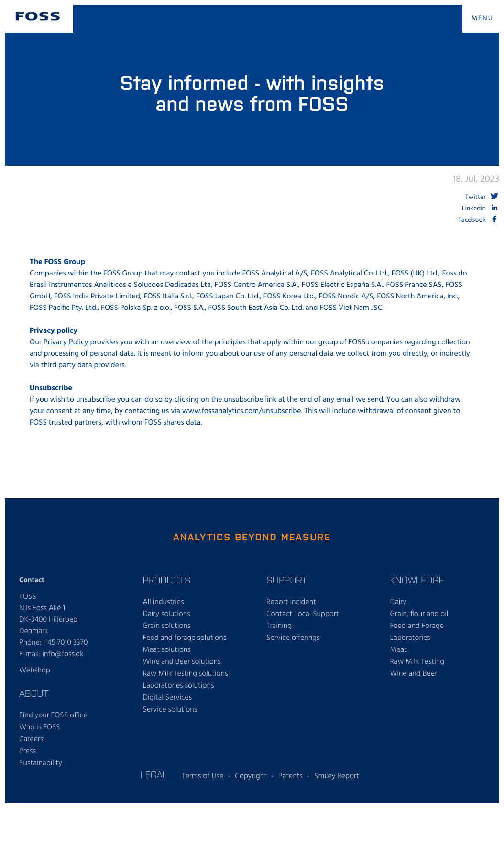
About (34, 693)
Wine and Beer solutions (182, 662)
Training (279, 626)
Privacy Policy (66, 342)
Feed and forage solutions (185, 638)
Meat (399, 650)
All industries (164, 602)
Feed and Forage (417, 626)
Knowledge (417, 580)
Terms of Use (203, 776)
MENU (482, 18)
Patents (290, 776)
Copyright (251, 776)
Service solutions (170, 710)
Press (27, 751)
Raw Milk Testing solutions (186, 674)
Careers (31, 739)
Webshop (35, 671)
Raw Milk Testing (417, 662)
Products (167, 580)
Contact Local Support (303, 614)
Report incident (291, 602)
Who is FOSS (40, 727)
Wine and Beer (414, 674)
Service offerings (293, 638)
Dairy (399, 602)
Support (287, 580)
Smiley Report (337, 776)
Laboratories (410, 638)
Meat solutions (167, 650)
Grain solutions (167, 626)
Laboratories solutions (179, 686)
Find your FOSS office (53, 715)
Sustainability (41, 763)
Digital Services (168, 698)
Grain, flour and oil (419, 614)
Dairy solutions (167, 614)
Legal (154, 774)
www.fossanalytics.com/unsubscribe (242, 411)
